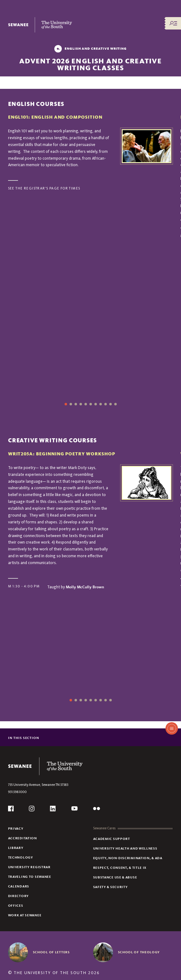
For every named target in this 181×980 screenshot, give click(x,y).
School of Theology (139, 952)
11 (115, 404)
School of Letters (51, 952)
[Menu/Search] (173, 23)
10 (111, 404)
